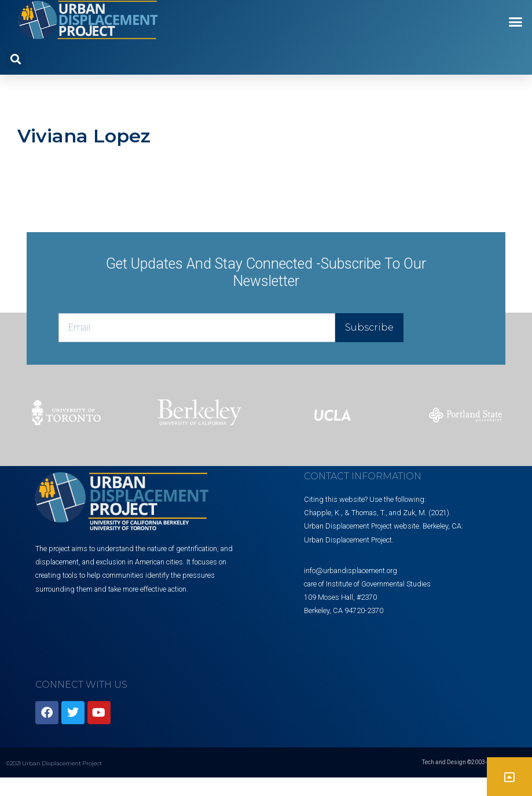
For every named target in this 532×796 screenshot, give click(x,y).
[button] (516, 22)
